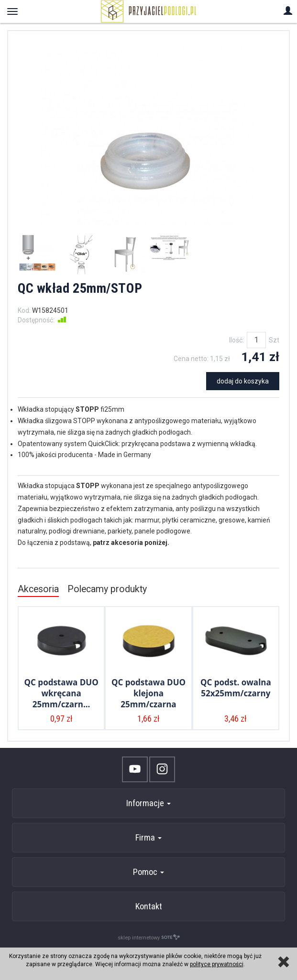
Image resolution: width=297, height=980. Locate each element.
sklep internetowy (149, 937)
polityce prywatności (217, 964)
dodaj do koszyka (243, 381)
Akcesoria (38, 589)
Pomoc (148, 872)
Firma (148, 837)
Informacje (148, 803)
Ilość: (236, 340)
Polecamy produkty (107, 589)
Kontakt (149, 906)
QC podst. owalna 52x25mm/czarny (236, 688)
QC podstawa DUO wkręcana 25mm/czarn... (61, 693)
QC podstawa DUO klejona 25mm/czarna (148, 693)
